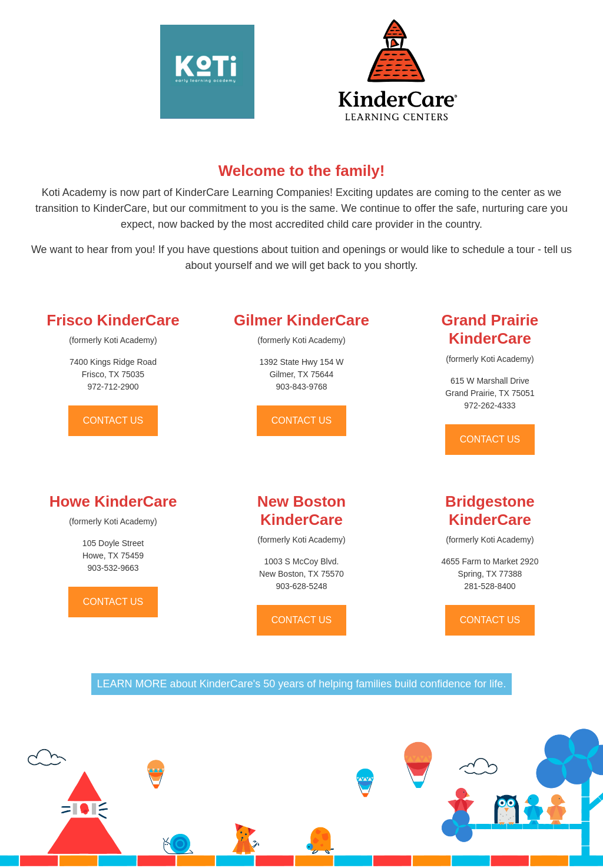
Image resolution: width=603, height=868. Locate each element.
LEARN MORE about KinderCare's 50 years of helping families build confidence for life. (302, 684)
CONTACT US (113, 420)
